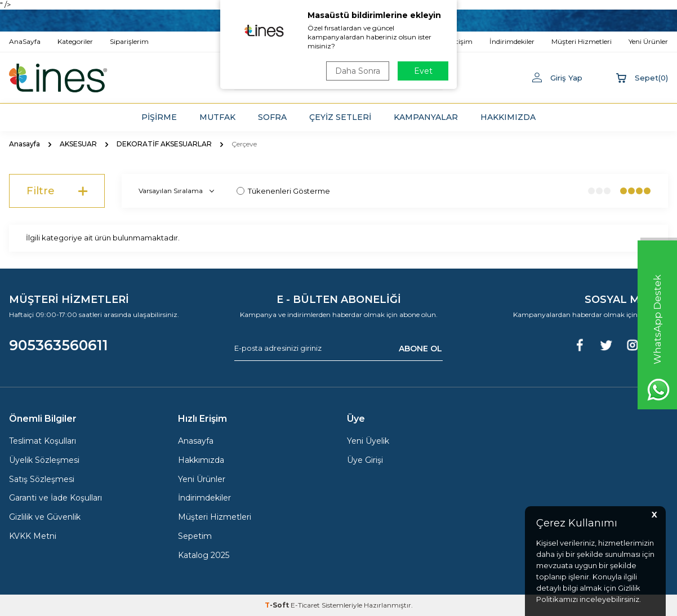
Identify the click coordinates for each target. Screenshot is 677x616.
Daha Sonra (358, 71)
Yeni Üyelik (368, 441)
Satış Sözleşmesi (42, 479)
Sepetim (195, 536)
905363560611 (59, 345)
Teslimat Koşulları (43, 441)
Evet (423, 71)
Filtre (57, 191)
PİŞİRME (159, 117)
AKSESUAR (78, 144)
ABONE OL (420, 349)
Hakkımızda (201, 460)
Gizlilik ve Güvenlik (45, 517)
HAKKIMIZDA (508, 117)
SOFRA (272, 117)
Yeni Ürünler (202, 479)
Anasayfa (25, 144)
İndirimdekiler (204, 498)
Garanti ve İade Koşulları (55, 498)
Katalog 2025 (204, 555)
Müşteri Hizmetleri (215, 517)
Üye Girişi (365, 460)
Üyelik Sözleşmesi (44, 460)
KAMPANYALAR (426, 117)
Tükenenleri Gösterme (283, 191)
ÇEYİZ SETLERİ (340, 117)
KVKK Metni (33, 536)
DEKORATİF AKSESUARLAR (164, 144)
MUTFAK (217, 117)
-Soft (278, 605)
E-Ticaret (305, 605)
